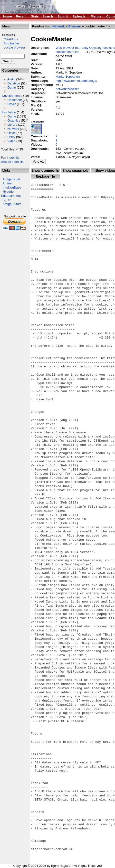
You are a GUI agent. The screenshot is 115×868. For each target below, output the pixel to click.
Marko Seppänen (68, 77)
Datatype (14, 83)
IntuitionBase (12, 187)
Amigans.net (11, 179)
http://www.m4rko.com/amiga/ (76, 81)
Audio (11, 79)
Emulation (9, 112)
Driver (12, 104)
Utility (11, 137)
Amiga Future (12, 204)
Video (11, 141)
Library (12, 125)
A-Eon (7, 200)
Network (13, 129)
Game (12, 116)
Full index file (10, 158)
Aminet (8, 183)
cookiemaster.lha (67, 52)
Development (11, 96)
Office (11, 133)
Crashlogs (9, 39)
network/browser (67, 89)
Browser (75, 26)
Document (14, 100)
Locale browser (13, 47)
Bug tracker (10, 43)
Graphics (14, 120)
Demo (12, 87)
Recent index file (13, 162)
